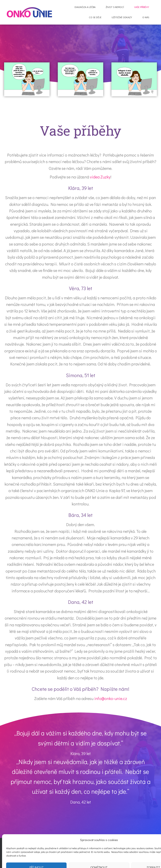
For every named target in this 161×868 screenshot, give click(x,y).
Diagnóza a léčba (85, 7)
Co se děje (95, 17)
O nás (146, 17)
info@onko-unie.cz (111, 698)
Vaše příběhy (142, 7)
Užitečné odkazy (122, 17)
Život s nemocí (115, 7)
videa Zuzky (100, 177)
